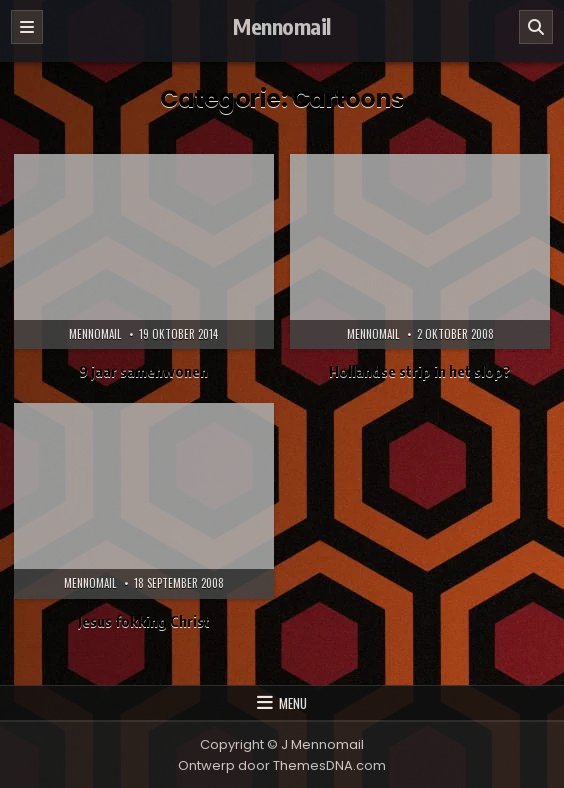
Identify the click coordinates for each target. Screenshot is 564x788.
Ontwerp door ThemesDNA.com (282, 765)
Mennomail (282, 26)
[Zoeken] (536, 27)
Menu (293, 703)
